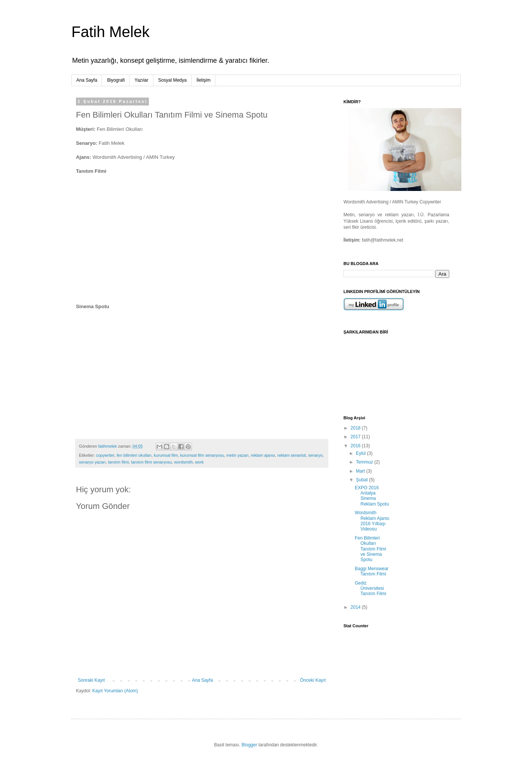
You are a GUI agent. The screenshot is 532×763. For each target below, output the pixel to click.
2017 (356, 437)
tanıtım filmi (118, 462)
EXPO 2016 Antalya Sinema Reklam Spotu (372, 496)
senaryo (315, 455)
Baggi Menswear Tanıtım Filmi (372, 571)
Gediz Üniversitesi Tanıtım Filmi (370, 589)
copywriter (105, 455)
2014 (356, 607)
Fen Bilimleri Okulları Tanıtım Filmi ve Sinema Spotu (370, 549)
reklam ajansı (263, 455)
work (199, 462)
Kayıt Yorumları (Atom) (115, 691)
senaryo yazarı (92, 462)
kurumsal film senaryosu (202, 455)
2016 (356, 446)
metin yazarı (237, 455)
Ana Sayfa (87, 80)
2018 (356, 428)
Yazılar (141, 80)
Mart (361, 471)
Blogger (249, 745)
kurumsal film (166, 455)
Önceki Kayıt (313, 680)
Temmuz (365, 462)
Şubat (363, 480)
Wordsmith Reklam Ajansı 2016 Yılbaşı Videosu (372, 521)
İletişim (203, 80)
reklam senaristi (292, 455)
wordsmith (183, 462)
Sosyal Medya (172, 80)
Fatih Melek (111, 32)
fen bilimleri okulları (134, 455)
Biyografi (116, 80)
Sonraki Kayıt (91, 680)
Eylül (361, 453)
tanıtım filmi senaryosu (152, 462)
